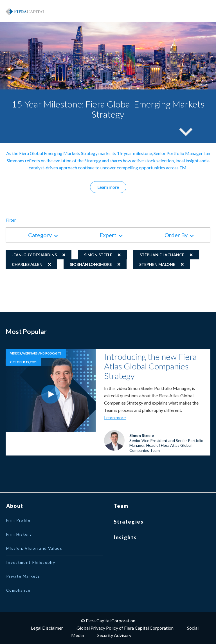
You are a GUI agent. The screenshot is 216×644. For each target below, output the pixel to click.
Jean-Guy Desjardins (34, 255)
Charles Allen (27, 264)
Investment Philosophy (31, 562)
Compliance (18, 590)
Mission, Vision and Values (34, 548)
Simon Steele (98, 255)
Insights (125, 537)
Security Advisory (114, 635)
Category (40, 235)
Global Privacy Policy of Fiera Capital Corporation (125, 628)
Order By (176, 235)
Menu (196, 11)
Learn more (112, 187)
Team (121, 506)
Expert (108, 235)
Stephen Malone (157, 264)
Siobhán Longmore (91, 264)
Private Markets (23, 576)
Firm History (19, 534)
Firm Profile (18, 520)
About (15, 506)
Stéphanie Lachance (162, 255)
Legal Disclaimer (47, 628)
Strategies (129, 522)
